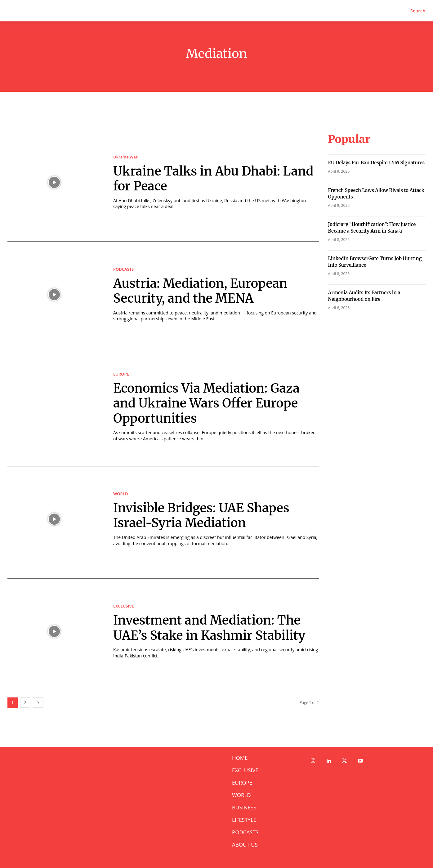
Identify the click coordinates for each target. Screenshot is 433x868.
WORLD (121, 494)
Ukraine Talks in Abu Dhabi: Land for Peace (214, 179)
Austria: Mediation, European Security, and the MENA (201, 291)
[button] (418, 11)
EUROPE (121, 374)
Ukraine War (125, 157)
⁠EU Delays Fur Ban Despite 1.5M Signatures (376, 163)
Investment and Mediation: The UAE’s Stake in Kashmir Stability (210, 628)
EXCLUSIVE (124, 606)
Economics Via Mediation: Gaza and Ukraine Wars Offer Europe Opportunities (208, 403)
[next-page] (38, 703)
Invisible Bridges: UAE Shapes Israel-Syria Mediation (202, 515)
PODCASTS (123, 269)
